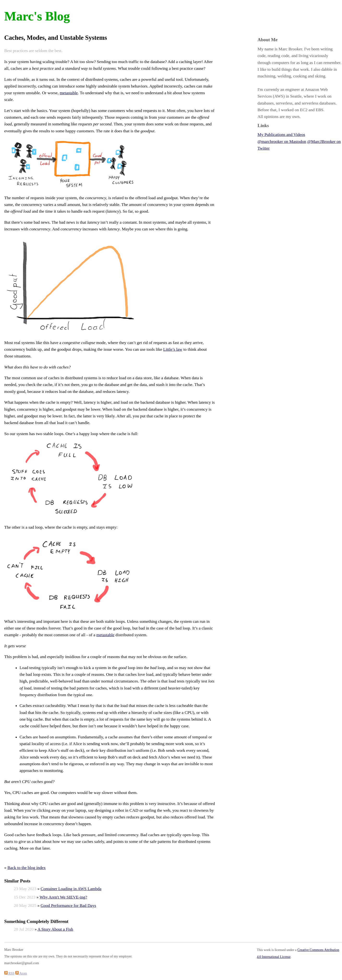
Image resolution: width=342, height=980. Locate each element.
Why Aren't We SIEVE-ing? (63, 897)
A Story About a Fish (56, 929)
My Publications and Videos (281, 134)
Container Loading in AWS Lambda (71, 889)
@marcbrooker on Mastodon (282, 141)
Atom (21, 973)
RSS (9, 973)
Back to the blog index (27, 868)
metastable (69, 93)
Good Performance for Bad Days (68, 905)
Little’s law (173, 349)
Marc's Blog (37, 16)
